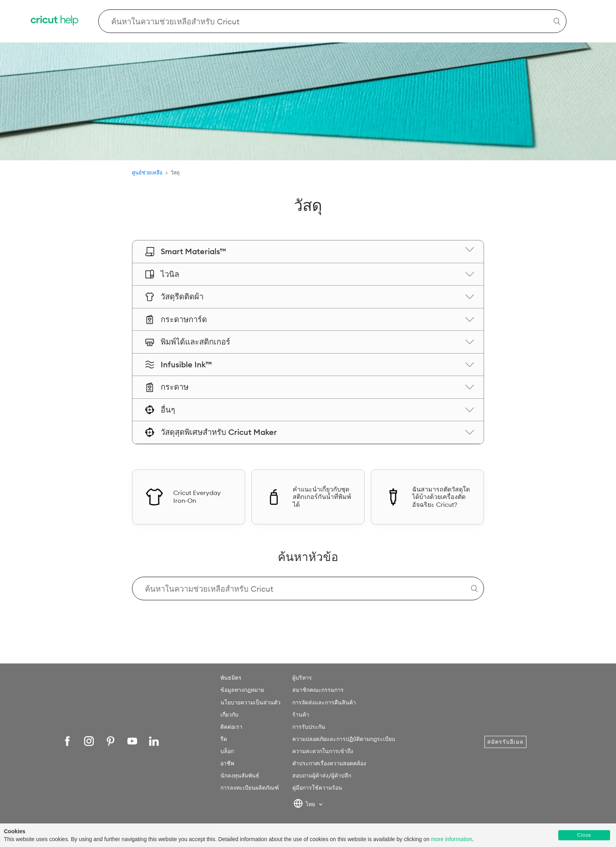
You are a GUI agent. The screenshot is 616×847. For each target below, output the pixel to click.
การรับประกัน (309, 727)
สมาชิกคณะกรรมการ (318, 690)
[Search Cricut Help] (332, 21)
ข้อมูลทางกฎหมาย (242, 690)
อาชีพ (227, 763)
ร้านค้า (301, 715)
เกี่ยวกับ (229, 715)
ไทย (305, 805)
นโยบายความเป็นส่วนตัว (250, 702)
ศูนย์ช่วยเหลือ (147, 172)
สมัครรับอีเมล (505, 742)
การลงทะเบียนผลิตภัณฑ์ (250, 788)
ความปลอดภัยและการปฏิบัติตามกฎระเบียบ (344, 739)
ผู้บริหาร (302, 678)
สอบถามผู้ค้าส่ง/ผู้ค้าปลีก (322, 775)
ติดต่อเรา (231, 727)
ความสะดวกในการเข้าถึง (323, 751)
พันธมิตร (231, 678)
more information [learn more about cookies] (452, 839)
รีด (224, 739)
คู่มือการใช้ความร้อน (317, 788)
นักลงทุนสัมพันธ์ (240, 775)
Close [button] (584, 835)
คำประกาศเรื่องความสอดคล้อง (329, 763)
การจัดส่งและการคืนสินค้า (324, 702)
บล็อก (227, 751)
